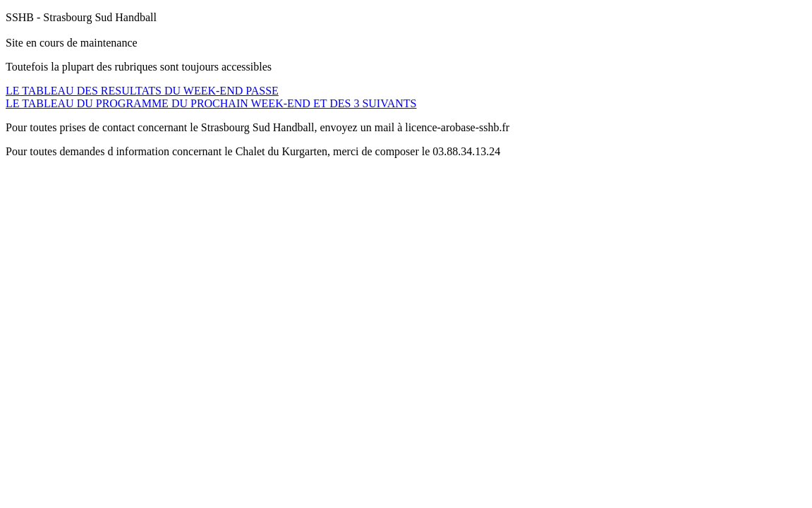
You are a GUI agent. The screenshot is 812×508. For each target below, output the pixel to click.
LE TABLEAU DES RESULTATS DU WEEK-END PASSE (142, 91)
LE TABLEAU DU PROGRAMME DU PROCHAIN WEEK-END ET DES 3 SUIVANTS (211, 103)
